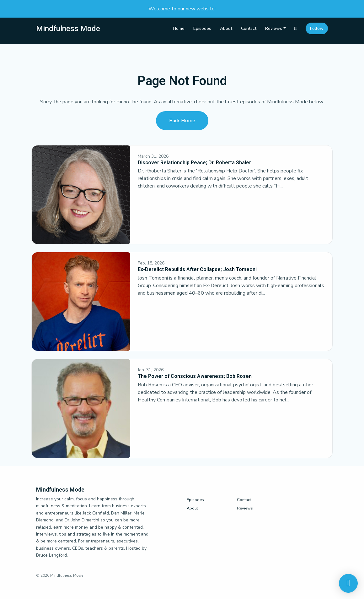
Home (179, 28)
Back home (182, 121)
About (226, 28)
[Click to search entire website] (296, 28)
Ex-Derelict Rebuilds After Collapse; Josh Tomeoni (197, 269)
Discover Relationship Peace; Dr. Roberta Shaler (194, 163)
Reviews (274, 28)
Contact (249, 28)
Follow (317, 28)
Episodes (202, 28)
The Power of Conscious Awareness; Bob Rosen (195, 376)
